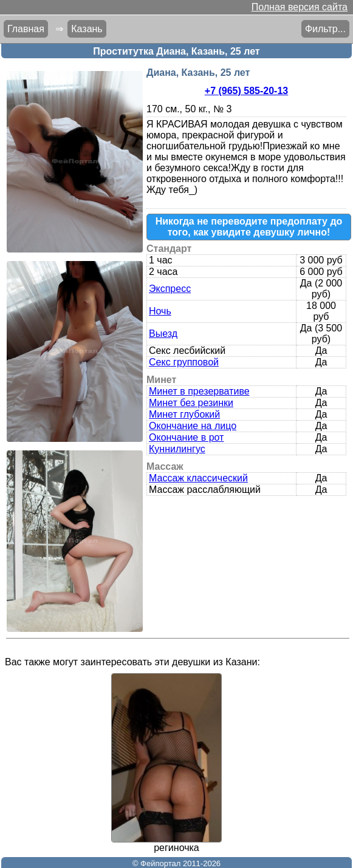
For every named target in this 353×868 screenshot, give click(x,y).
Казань (87, 29)
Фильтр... (325, 29)
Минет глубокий (184, 414)
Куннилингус (177, 449)
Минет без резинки (191, 403)
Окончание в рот (186, 437)
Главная (26, 29)
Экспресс (170, 289)
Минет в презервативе (199, 391)
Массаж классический (198, 478)
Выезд (163, 334)
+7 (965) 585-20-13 (246, 91)
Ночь (160, 311)
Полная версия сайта (300, 7)
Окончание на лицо (193, 426)
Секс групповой (184, 362)
